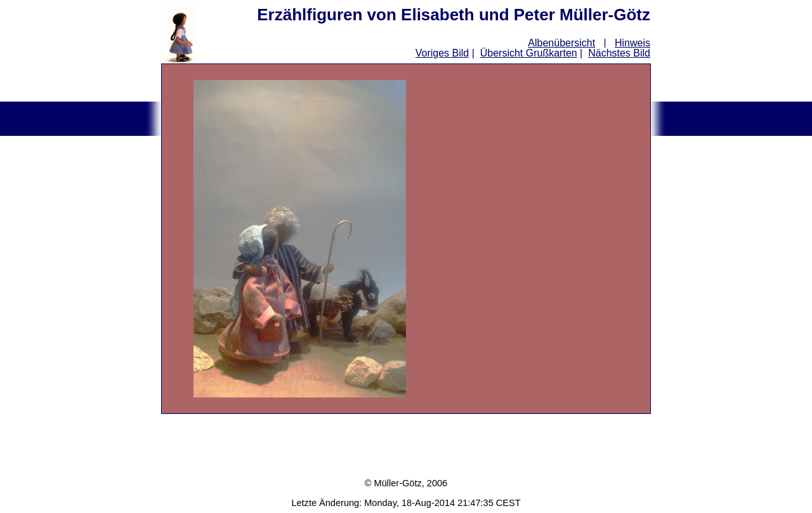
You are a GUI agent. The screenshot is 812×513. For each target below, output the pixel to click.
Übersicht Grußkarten (529, 53)
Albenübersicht (561, 43)
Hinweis (632, 43)
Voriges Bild (442, 53)
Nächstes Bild (619, 53)
